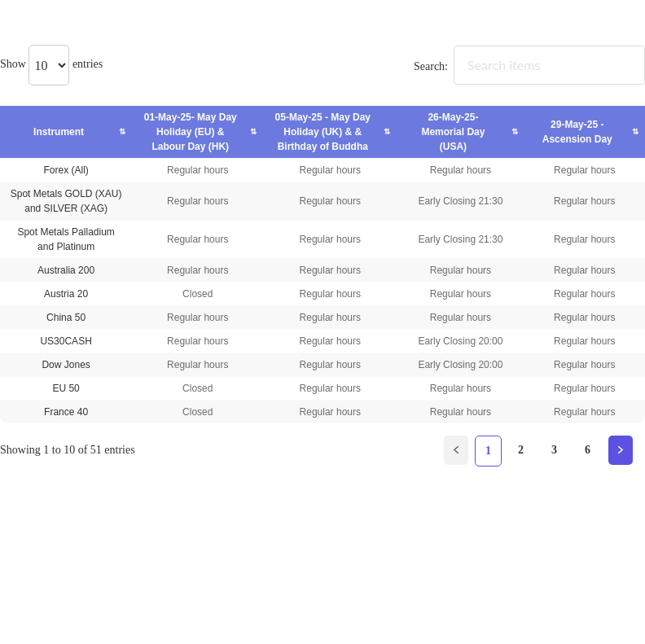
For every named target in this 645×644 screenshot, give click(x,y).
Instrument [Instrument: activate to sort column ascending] (59, 132)
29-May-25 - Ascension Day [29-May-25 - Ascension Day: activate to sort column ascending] (577, 132)
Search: (529, 66)
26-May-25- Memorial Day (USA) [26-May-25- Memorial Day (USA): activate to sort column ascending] (453, 132)
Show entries (51, 64)
